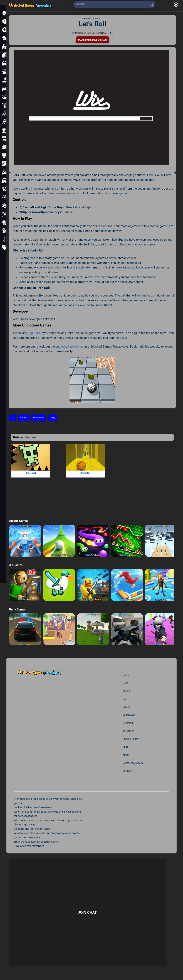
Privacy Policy (130, 739)
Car (124, 699)
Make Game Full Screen (92, 40)
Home (126, 675)
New (125, 683)
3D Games (16, 565)
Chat (125, 747)
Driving (126, 707)
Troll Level (31, 473)
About (126, 755)
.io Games (128, 731)
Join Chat (87, 912)
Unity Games (18, 609)
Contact (127, 771)
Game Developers (133, 763)
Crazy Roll (85, 473)
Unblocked (39, 418)
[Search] (113, 4)
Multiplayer (129, 715)
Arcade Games (19, 521)
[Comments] (112, 33)
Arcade (24, 418)
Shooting (127, 723)
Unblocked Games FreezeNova (91, 33)
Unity (54, 418)
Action (126, 691)
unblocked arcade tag (70, 346)
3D (13, 418)
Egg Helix (34, 333)
